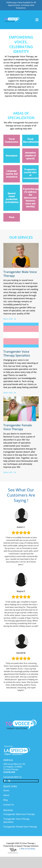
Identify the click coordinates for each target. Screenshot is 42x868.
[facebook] (5, 781)
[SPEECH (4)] (12, 12)
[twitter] (9, 781)
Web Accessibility (28, 849)
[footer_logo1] (17, 746)
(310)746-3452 (9, 772)
